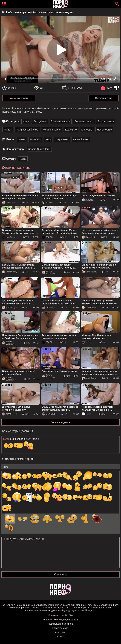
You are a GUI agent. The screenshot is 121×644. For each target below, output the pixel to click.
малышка (36, 139)
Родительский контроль (60, 624)
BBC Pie (47, 237)
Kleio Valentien (90, 308)
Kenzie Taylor (10, 308)
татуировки (62, 139)
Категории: (13, 121)
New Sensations (11, 237)
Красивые (71, 130)
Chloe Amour (89, 272)
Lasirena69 (48, 308)
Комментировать (19, 98)
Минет (8, 130)
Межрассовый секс (27, 130)
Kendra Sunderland (39, 149)
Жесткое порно (52, 130)
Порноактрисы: (16, 149)
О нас (60, 636)
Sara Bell (48, 203)
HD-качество (104, 130)
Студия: (11, 159)
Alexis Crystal (89, 378)
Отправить (60, 574)
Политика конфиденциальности (60, 619)
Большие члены (84, 121)
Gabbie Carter (10, 203)
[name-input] (60, 467)
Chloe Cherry (10, 272)
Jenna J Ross (10, 414)
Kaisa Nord (88, 237)
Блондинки (40, 121)
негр (48, 139)
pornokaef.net (34, 605)
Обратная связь (61, 628)
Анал (26, 121)
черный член (81, 139)
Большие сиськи (60, 121)
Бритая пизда (106, 121)
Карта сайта (60, 632)
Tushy (23, 159)
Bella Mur (88, 200)
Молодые (87, 130)
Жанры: (10, 139)
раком (22, 139)
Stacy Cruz (48, 414)
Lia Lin (86, 342)
